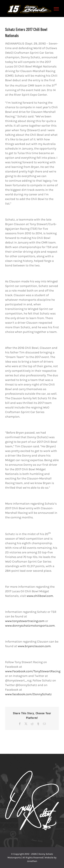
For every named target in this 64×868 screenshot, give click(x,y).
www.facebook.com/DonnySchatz (28, 694)
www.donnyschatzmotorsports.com (30, 626)
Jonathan (32, 861)
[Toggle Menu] (56, 9)
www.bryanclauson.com (34, 646)
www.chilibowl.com (40, 596)
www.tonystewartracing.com (25, 621)
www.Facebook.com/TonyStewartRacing (33, 671)
